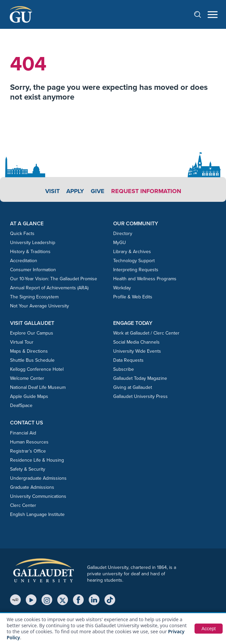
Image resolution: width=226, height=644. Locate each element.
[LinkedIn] (94, 600)
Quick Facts (22, 233)
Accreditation (24, 261)
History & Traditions (30, 252)
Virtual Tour (22, 342)
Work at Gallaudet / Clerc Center (146, 333)
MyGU (120, 243)
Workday (122, 288)
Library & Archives (132, 252)
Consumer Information (33, 270)
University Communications (38, 496)
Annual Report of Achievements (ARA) (49, 288)
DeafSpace (21, 405)
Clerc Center (23, 505)
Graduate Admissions (32, 487)
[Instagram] (47, 600)
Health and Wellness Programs (145, 279)
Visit (52, 191)
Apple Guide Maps (29, 396)
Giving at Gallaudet (133, 387)
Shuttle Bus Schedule (32, 360)
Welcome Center (27, 378)
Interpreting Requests (136, 270)
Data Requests (128, 360)
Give (98, 191)
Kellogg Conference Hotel (37, 369)
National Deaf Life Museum (38, 387)
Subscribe (124, 369)
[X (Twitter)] (63, 600)
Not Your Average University (40, 306)
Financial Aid (23, 433)
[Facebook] (78, 600)
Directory (123, 233)
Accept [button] (208, 629)
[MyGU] (15, 600)
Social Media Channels (136, 342)
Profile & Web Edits (133, 297)
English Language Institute (37, 514)
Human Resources (29, 442)
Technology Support (134, 261)
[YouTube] (31, 600)
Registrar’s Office (28, 451)
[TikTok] (110, 600)
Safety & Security (28, 469)
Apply (75, 191)
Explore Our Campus (32, 333)
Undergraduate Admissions (38, 478)
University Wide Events (137, 351)
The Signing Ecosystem (34, 297)
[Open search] (201, 14)
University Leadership (33, 243)
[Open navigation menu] (213, 15)
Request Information (146, 191)
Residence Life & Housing (37, 460)
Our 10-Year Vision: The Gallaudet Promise (54, 279)
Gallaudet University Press (140, 396)
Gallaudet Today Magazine (140, 378)
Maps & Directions (29, 351)
